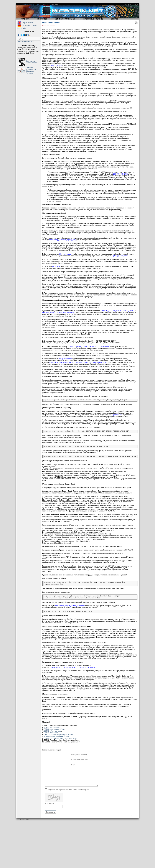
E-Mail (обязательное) (80, 760)
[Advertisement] (77, 847)
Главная (25, 19)
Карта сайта (22, 28)
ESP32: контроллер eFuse (54, 729)
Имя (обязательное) (79, 755)
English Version (28, 23)
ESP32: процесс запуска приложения (58, 735)
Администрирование (65, 19)
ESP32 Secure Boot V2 (53, 727)
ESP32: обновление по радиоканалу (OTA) (61, 738)
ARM (39, 4)
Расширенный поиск (26, 41)
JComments (134, 820)
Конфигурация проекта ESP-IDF (56, 736)
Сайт (73, 765)
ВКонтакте (30, 71)
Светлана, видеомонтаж (31, 68)
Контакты (42, 19)
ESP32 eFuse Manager (53, 731)
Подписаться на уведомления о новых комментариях (68, 793)
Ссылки (115, 19)
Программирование (27, 4)
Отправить (50, 816)
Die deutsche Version (30, 26)
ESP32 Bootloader (51, 733)
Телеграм (29, 73)
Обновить (50, 807)
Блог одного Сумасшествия (31, 62)
